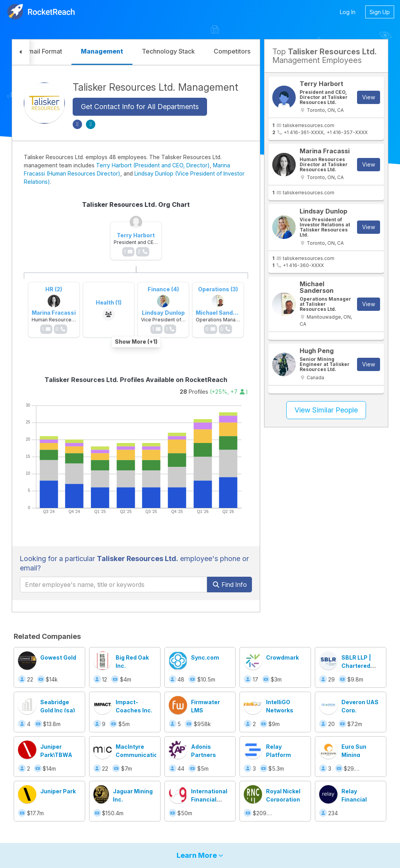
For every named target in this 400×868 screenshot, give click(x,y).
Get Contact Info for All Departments (140, 107)
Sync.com (205, 657)
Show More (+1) (136, 342)
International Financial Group (209, 799)
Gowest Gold (58, 657)
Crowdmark (282, 657)
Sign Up (380, 12)
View (369, 97)
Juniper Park (58, 791)
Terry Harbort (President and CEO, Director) (153, 165)
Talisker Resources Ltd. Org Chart (136, 204)
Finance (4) (163, 289)
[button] (21, 52)
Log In (348, 12)
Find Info (229, 585)
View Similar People (326, 410)
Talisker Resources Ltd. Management (155, 87)
